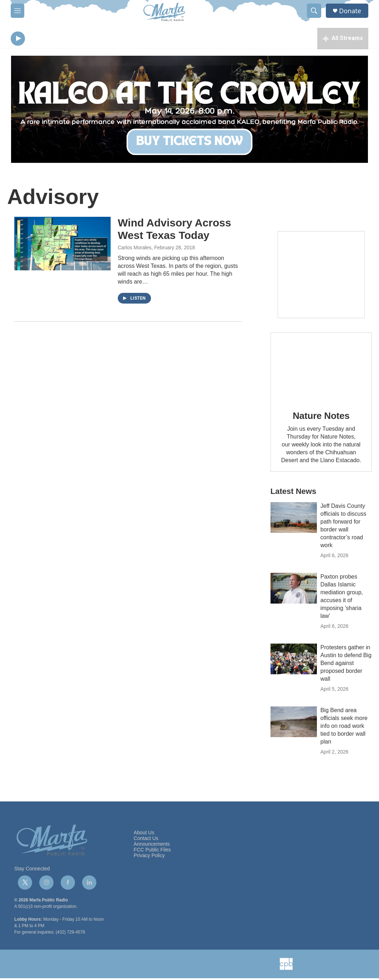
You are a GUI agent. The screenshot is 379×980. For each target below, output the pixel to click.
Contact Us (146, 840)
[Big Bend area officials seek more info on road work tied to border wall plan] (294, 724)
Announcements (152, 846)
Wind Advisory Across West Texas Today (175, 231)
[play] (18, 39)
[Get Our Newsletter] (321, 276)
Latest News (293, 493)
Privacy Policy (149, 857)
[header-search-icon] (314, 11)
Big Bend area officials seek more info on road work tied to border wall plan (344, 728)
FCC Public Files (152, 852)
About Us (144, 834)
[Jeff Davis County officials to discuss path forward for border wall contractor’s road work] (294, 519)
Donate (350, 11)
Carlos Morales (135, 249)
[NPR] (113, 966)
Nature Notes (321, 417)
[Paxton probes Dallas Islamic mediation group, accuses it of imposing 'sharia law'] (294, 590)
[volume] (37, 39)
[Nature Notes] (321, 368)
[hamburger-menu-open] (17, 11)
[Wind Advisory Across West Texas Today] (62, 245)
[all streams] (343, 39)
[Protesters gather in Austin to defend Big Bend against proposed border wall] (294, 661)
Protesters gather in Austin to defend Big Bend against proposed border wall (346, 665)
